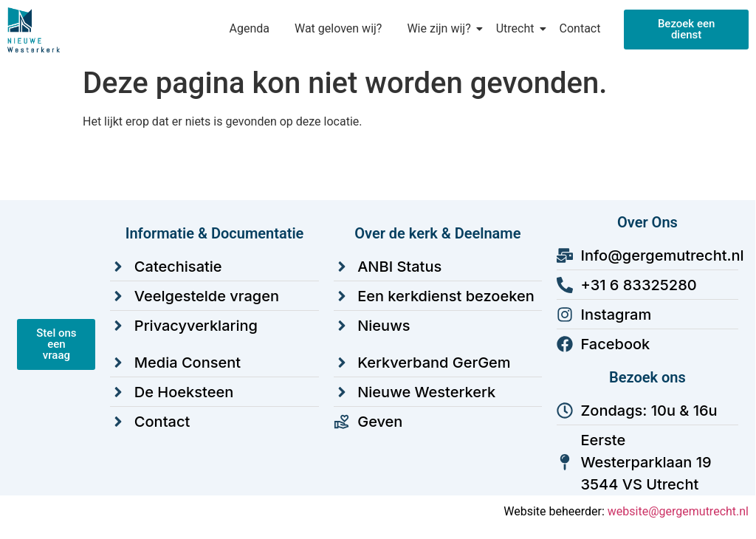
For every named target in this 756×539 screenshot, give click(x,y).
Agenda (249, 28)
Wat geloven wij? (338, 28)
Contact (580, 28)
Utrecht (518, 28)
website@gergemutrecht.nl (678, 511)
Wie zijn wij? (441, 28)
